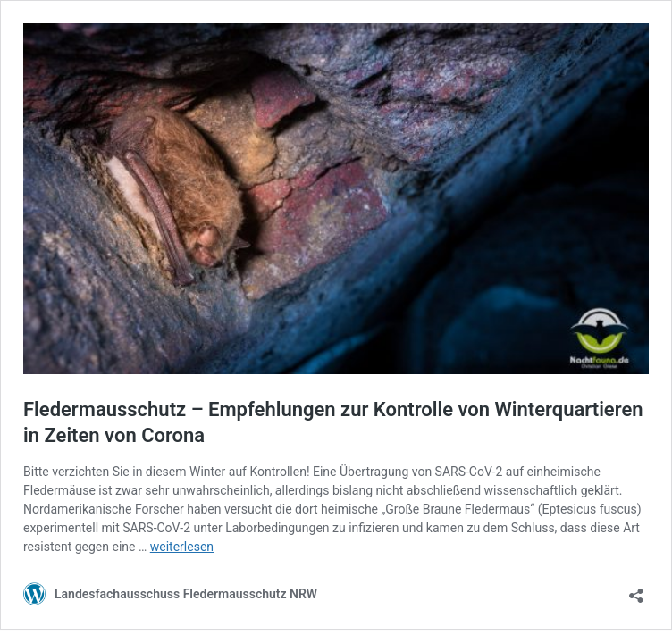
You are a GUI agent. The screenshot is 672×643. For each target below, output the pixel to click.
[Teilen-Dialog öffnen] (636, 590)
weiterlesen (182, 547)
